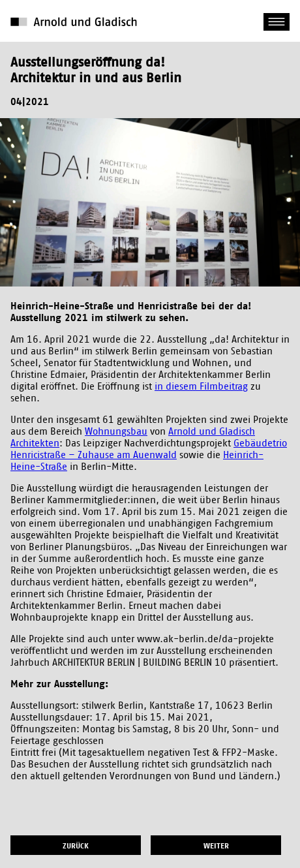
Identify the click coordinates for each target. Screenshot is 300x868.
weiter (216, 846)
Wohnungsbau (116, 432)
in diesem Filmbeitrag (201, 387)
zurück (76, 846)
